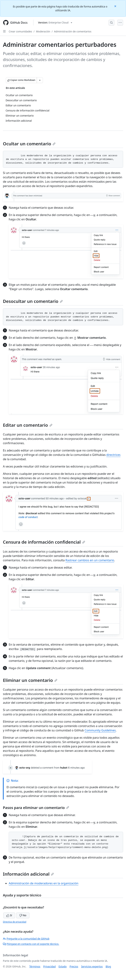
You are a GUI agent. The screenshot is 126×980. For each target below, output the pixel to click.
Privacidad (49, 966)
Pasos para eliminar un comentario (36, 808)
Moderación (43, 31)
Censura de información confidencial (44, 542)
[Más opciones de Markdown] (40, 80)
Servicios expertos (92, 966)
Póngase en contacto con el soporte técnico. (31, 944)
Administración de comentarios (73, 31)
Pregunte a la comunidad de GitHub (26, 939)
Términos (35, 966)
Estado (63, 966)
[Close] (116, 6)
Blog (108, 966)
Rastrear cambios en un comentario (90, 560)
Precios (74, 966)
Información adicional (28, 874)
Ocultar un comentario (29, 144)
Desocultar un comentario (33, 301)
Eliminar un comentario (30, 680)
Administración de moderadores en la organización (44, 883)
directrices (113, 455)
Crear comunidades (20, 31)
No (23, 915)
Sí (9, 915)
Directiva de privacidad (15, 922)
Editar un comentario (28, 425)
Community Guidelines (100, 730)
